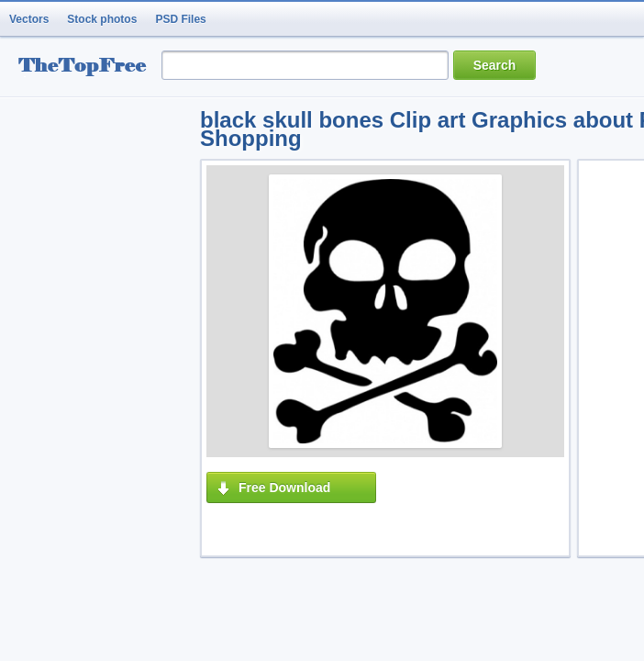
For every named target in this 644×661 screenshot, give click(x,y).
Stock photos (102, 19)
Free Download (284, 487)
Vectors (29, 19)
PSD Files (180, 19)
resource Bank (87, 67)
